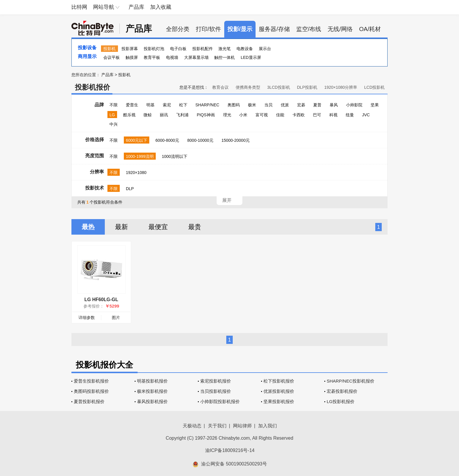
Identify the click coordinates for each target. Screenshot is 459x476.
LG (112, 115)
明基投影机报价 (152, 381)
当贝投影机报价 (216, 391)
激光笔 (225, 49)
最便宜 (158, 227)
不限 (114, 105)
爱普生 (132, 105)
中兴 (114, 124)
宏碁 (301, 105)
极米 (252, 105)
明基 (150, 105)
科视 (333, 115)
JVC (366, 115)
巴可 (317, 115)
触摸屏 (132, 57)
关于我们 (217, 426)
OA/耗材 (370, 29)
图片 (116, 318)
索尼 (167, 105)
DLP (130, 189)
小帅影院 (354, 105)
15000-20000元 (236, 140)
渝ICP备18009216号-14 (230, 450)
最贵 (195, 227)
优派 (285, 105)
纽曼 (350, 115)
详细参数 (87, 318)
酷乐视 (129, 115)
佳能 (280, 115)
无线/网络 (340, 29)
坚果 (375, 105)
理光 (227, 115)
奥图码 (234, 105)
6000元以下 (137, 140)
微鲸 (148, 115)
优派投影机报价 (279, 391)
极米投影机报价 (152, 391)
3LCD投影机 (279, 87)
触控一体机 (225, 57)
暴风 (334, 105)
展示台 (265, 49)
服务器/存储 (274, 29)
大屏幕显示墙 (196, 57)
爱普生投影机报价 (91, 381)
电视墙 (172, 57)
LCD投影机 (374, 87)
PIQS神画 (206, 115)
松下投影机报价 (279, 381)
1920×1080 (136, 173)
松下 (183, 105)
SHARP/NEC (207, 105)
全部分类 (178, 29)
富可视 (262, 115)
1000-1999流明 (140, 156)
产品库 (136, 7)
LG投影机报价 (341, 401)
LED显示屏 (251, 57)
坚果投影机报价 (279, 401)
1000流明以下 (175, 156)
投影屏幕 (130, 49)
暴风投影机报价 (152, 401)
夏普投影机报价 (89, 401)
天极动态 (192, 426)
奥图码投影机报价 (91, 391)
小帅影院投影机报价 (220, 401)
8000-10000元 (200, 140)
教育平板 (152, 57)
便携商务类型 (248, 87)
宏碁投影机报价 (342, 391)
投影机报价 (93, 87)
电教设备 (245, 49)
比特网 (79, 7)
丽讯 (164, 115)
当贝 (268, 105)
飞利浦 (182, 115)
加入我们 (268, 426)
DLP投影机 (307, 87)
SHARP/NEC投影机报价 (351, 381)
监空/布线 (309, 29)
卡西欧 (299, 115)
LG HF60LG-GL (101, 300)
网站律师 (242, 426)
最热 (88, 227)
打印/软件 (208, 29)
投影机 (109, 49)
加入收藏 (161, 7)
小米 (243, 115)
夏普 (317, 105)
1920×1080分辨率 (341, 87)
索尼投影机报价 (216, 381)
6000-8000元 (167, 140)
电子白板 (178, 49)
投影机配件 (203, 49)
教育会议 (220, 87)
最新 (121, 227)
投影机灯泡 (154, 49)
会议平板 (112, 57)
